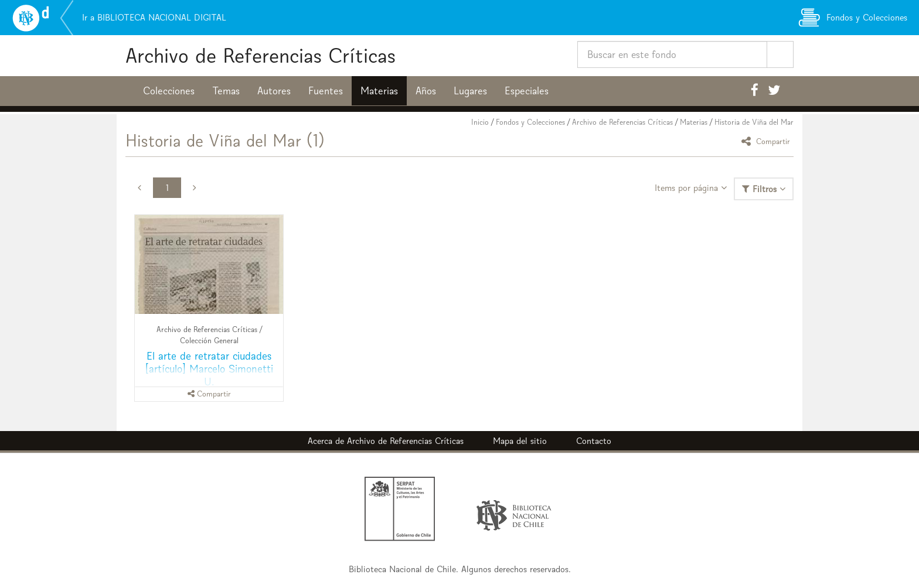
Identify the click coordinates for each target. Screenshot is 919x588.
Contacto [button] (594, 441)
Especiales (527, 91)
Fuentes (326, 91)
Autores (274, 91)
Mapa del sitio (520, 441)
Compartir (767, 141)
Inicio (480, 122)
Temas (226, 91)
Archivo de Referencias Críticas (261, 55)
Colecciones (169, 91)
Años (426, 91)
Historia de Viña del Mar (754, 122)
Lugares (470, 91)
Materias (379, 91)
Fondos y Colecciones (530, 122)
